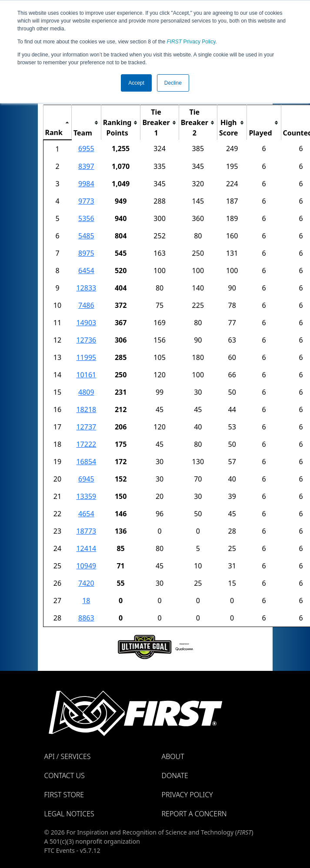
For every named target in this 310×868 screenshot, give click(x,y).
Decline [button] (173, 83)
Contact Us (65, 776)
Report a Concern (194, 814)
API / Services (68, 756)
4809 (86, 392)
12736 (86, 340)
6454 (86, 271)
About (173, 756)
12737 (86, 427)
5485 (86, 236)
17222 (86, 444)
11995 (86, 357)
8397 (86, 166)
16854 (86, 462)
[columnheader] (57, 123)
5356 (86, 218)
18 (86, 601)
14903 (86, 323)
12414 (86, 548)
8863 (86, 618)
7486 (86, 305)
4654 (86, 514)
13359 (86, 496)
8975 (86, 253)
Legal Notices (69, 814)
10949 (86, 566)
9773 (86, 201)
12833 (86, 288)
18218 (86, 409)
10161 (86, 375)
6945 (86, 479)
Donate (175, 776)
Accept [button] (136, 83)
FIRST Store (64, 795)
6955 (86, 149)
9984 (86, 184)
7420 (86, 583)
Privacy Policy (191, 42)
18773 (86, 531)
